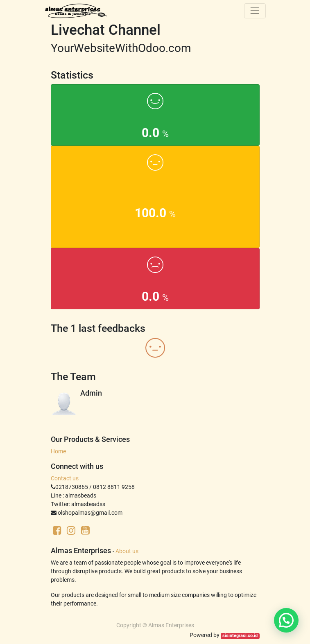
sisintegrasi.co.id (240, 636)
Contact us (65, 478)
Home (58, 451)
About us (127, 551)
